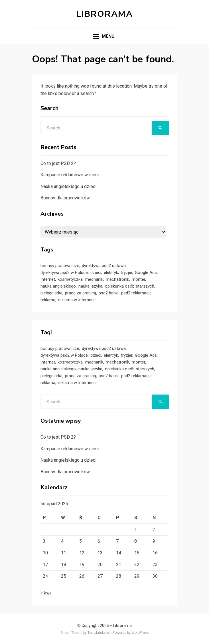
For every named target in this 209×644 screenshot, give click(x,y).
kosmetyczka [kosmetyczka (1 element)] (70, 279)
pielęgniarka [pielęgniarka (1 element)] (51, 293)
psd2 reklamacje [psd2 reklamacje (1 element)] (136, 293)
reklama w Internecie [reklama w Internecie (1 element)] (77, 300)
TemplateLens (99, 633)
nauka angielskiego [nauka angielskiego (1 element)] (58, 286)
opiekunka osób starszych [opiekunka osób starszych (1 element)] (130, 286)
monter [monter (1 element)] (138, 279)
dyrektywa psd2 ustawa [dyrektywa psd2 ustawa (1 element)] (104, 266)
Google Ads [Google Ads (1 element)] (146, 273)
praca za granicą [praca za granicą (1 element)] (81, 293)
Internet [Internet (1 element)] (48, 279)
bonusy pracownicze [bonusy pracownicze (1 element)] (60, 266)
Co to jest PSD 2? (58, 163)
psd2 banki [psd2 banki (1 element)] (109, 293)
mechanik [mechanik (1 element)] (94, 279)
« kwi (46, 593)
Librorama (104, 14)
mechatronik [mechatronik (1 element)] (117, 279)
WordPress (140, 633)
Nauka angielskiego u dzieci (68, 186)
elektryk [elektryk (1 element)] (111, 273)
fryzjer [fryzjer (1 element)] (126, 273)
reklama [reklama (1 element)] (48, 300)
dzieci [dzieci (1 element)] (96, 273)
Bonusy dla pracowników (65, 198)
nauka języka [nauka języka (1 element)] (90, 286)
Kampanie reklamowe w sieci (70, 175)
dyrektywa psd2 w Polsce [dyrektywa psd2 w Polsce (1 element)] (64, 273)
